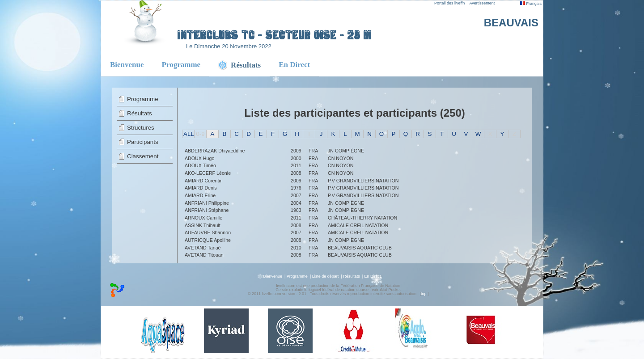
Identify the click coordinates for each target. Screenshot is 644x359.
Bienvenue (127, 65)
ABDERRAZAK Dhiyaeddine (215, 151)
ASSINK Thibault (203, 225)
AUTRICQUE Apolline (208, 240)
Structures (141, 128)
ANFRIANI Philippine (207, 203)
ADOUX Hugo (199, 158)
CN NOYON (341, 158)
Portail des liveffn (449, 3)
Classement (143, 156)
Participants (143, 142)
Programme (181, 65)
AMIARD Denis (201, 188)
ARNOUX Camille (203, 218)
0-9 (200, 134)
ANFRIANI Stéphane (207, 210)
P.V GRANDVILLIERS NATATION (363, 181)
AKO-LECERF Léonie (208, 173)
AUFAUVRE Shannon (208, 232)
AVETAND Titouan (204, 255)
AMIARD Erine (200, 195)
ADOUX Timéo (200, 165)
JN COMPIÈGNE (346, 151)
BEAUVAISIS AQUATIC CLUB (360, 248)
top (424, 294)
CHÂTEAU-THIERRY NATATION (362, 218)
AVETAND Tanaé (203, 248)
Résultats (140, 113)
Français (531, 4)
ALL (189, 134)
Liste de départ (326, 276)
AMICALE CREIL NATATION (358, 225)
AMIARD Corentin (204, 181)
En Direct (294, 65)
